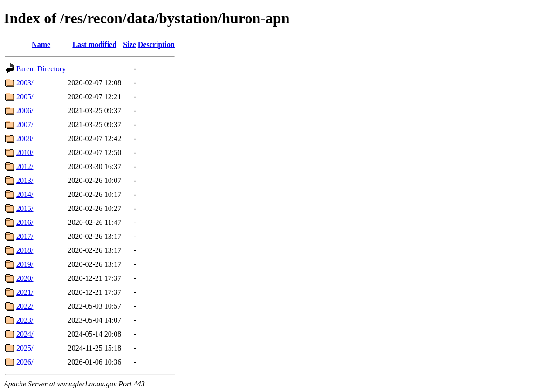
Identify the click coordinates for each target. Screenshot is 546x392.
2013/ (25, 180)
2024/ (25, 334)
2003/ (25, 83)
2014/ (25, 194)
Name (41, 44)
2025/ (25, 348)
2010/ (25, 152)
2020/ (25, 278)
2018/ (25, 250)
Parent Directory (41, 69)
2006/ (25, 111)
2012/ (25, 166)
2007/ (25, 125)
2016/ (25, 222)
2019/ (25, 264)
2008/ (25, 139)
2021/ (25, 292)
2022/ (25, 306)
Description (156, 44)
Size (130, 44)
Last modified (94, 44)
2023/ (25, 320)
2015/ (25, 208)
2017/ (25, 236)
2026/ (25, 362)
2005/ (25, 97)
